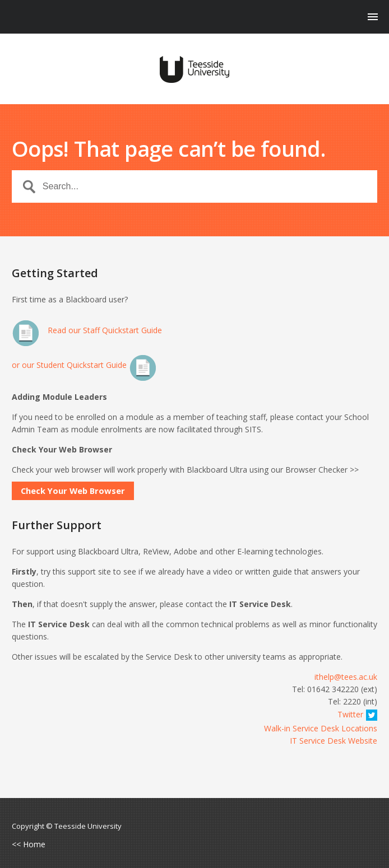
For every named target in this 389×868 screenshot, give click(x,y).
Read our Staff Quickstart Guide (87, 330)
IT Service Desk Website (334, 741)
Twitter (357, 714)
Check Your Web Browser (73, 491)
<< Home (29, 844)
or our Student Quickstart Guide (84, 365)
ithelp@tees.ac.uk (346, 677)
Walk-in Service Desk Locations (321, 728)
